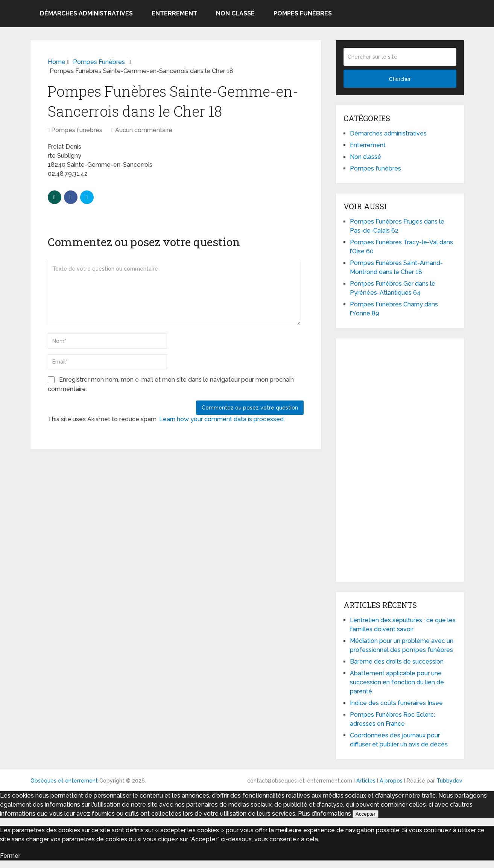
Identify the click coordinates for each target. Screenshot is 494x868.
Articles (366, 781)
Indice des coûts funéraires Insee (396, 703)
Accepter (366, 814)
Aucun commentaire (144, 130)
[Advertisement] (400, 459)
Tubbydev (449, 781)
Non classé (235, 13)
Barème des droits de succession (397, 662)
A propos (391, 781)
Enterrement (174, 13)
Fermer (10, 856)
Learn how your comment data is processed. (222, 419)
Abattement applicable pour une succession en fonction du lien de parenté (397, 682)
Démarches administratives (86, 13)
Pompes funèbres (303, 13)
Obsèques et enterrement (64, 781)
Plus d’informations (325, 814)
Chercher (400, 79)
